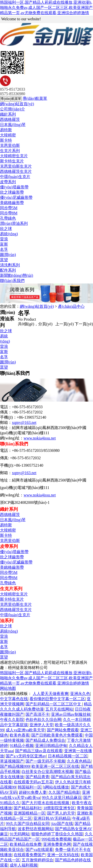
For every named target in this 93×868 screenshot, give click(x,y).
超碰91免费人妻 (33, 792)
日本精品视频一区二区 (68, 756)
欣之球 (6, 229)
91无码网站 (20, 834)
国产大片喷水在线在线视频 (46, 803)
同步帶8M (9, 213)
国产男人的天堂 (61, 813)
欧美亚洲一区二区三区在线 (55, 766)
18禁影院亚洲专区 (59, 808)
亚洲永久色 (80, 694)
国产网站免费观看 (63, 730)
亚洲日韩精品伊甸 (51, 746)
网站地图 (8, 688)
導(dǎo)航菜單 (35, 98)
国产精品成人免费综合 (45, 740)
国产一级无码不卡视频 (45, 761)
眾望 (4, 260)
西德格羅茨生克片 (16, 171)
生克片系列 (10, 151)
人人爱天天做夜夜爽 (51, 694)
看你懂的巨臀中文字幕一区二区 (57, 699)
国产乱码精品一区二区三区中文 (54, 704)
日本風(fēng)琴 (13, 125)
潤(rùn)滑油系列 (14, 223)
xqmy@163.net (24, 422)
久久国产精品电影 (64, 792)
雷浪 (4, 239)
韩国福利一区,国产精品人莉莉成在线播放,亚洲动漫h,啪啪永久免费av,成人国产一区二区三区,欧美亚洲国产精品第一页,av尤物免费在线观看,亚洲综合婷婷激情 (46, 8)
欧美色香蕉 (20, 735)
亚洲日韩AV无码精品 (52, 818)
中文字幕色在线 (14, 699)
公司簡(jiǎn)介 (13, 109)
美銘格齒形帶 (12, 203)
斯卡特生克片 (12, 161)
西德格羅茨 (10, 119)
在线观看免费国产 (30, 855)
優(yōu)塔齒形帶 (14, 187)
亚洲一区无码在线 (63, 855)
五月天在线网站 (59, 709)
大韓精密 (8, 135)
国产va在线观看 (39, 850)
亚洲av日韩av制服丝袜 (71, 714)
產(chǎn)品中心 (71, 306)
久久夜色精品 (79, 761)
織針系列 (8, 114)
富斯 (4, 244)
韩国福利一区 (30, 787)
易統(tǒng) (9, 234)
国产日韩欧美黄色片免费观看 (57, 735)
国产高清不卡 (37, 714)
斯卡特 (6, 140)
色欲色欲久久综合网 (43, 720)
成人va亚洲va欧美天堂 (25, 730)
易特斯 (6, 130)
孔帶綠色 (8, 218)
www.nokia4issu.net (40, 438)
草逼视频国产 (12, 761)
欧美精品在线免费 (26, 844)
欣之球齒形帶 (12, 192)
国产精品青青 (37, 777)
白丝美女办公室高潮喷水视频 (47, 772)
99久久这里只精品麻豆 (62, 798)
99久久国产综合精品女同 (28, 824)
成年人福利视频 (24, 865)
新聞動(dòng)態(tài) (16, 275)
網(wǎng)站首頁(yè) (17, 104)
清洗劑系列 (10, 265)
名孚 (4, 249)
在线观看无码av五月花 (33, 782)
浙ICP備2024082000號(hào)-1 (25, 502)
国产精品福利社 (28, 808)
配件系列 (8, 270)
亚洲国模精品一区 (30, 813)
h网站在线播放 (56, 787)
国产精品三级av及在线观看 (39, 751)
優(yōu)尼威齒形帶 (16, 197)
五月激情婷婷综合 (37, 860)
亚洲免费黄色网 (57, 844)
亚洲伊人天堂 (41, 725)
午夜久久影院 (12, 720)
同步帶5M (9, 208)
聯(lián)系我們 (12, 281)
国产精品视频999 (15, 766)
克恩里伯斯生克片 (16, 166)
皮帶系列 (8, 182)
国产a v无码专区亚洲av (26, 756)
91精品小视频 (22, 746)
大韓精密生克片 (14, 156)
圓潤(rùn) (8, 255)
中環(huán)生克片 (15, 177)
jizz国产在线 (62, 824)
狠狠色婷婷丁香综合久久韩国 (57, 834)
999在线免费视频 (56, 839)
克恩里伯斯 (10, 145)
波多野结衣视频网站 (35, 829)
